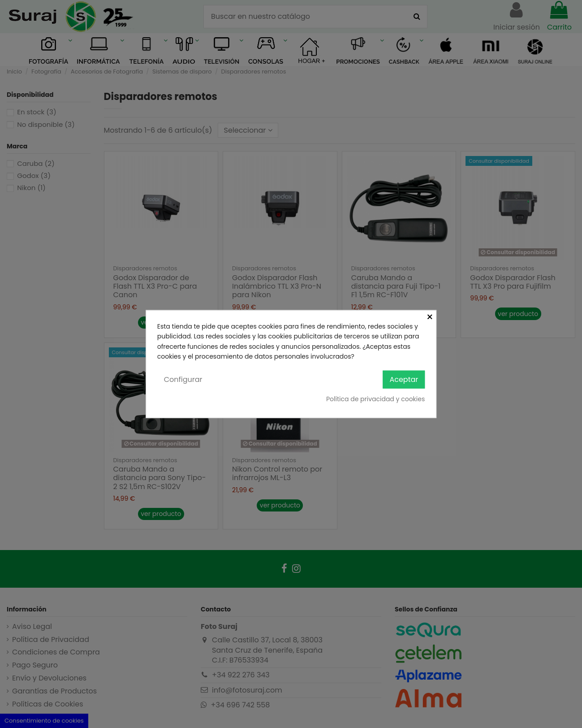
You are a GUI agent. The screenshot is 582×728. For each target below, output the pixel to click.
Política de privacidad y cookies (375, 399)
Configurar (183, 379)
